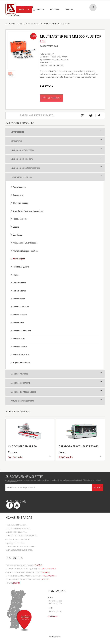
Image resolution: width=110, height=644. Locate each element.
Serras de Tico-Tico (20, 355)
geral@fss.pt (53, 616)
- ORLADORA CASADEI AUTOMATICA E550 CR (28, 572)
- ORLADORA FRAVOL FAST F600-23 (24, 565)
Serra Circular (18, 299)
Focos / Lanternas (19, 219)
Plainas (15, 275)
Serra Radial (17, 323)
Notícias (55, 9)
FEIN (43, 41)
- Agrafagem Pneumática (15, 543)
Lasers (15, 227)
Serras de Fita (18, 339)
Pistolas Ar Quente (20, 267)
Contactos (14, 16)
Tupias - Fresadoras (20, 363)
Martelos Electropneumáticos (24, 251)
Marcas (69, 9)
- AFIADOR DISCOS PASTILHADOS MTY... (21, 536)
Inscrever (97, 488)
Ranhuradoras (18, 283)
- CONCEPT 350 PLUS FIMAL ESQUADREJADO (30, 569)
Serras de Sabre (19, 347)
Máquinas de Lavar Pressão (24, 243)
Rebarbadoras (18, 291)
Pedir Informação (51, 98)
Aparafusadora (18, 187)
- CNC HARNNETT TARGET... (16, 525)
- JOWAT (13, 583)
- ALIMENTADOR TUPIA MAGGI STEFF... (20, 546)
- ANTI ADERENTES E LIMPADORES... (19, 550)
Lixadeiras (16, 235)
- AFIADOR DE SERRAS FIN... (16, 532)
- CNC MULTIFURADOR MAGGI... (18, 528)
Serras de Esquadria (21, 331)
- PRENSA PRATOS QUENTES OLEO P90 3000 (27, 579)
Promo (33, 36)
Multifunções (34, 24)
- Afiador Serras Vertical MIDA (17, 539)
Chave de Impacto (20, 203)
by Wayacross (55, 637)
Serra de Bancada (20, 307)
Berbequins (17, 195)
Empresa (40, 9)
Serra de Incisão (19, 315)
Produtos (24, 9)
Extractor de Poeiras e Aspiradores (27, 211)
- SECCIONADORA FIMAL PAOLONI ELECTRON (31, 576)
